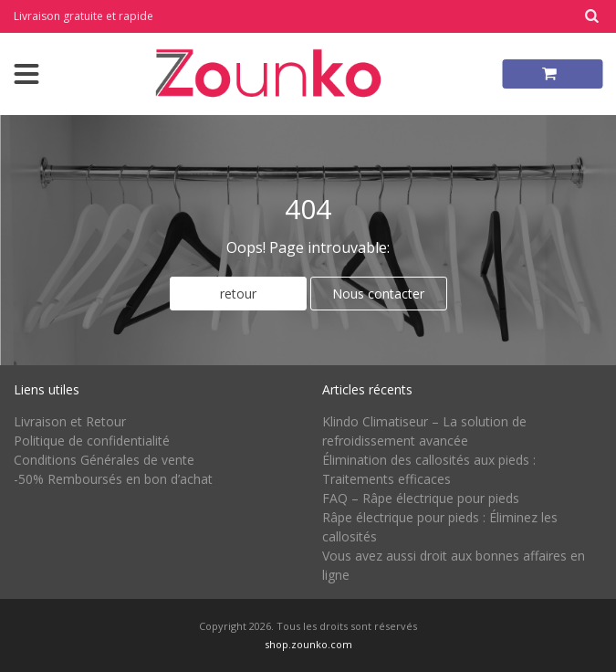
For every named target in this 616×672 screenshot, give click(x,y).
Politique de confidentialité (92, 441)
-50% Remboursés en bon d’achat (113, 479)
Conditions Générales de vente (104, 460)
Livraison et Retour (70, 421)
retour (238, 294)
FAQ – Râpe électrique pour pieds (421, 498)
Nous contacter (378, 294)
